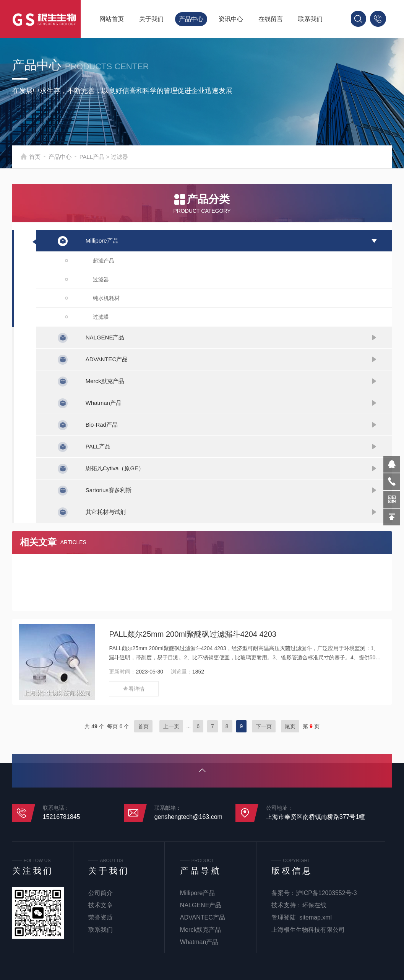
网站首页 (112, 19)
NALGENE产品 (105, 337)
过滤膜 (101, 317)
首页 (44, 157)
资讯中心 (231, 19)
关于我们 (151, 19)
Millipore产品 (102, 241)
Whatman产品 (104, 403)
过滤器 (101, 279)
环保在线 (314, 905)
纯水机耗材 (106, 298)
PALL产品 (101, 157)
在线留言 (271, 19)
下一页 (264, 726)
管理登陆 (284, 917)
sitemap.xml (316, 917)
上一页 (171, 726)
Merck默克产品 (105, 381)
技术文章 (101, 905)
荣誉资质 (101, 917)
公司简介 (101, 893)
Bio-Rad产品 (102, 425)
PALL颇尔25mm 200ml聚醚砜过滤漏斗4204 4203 (193, 634)
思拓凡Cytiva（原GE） (115, 468)
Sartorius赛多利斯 (109, 490)
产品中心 (191, 19)
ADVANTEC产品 (107, 359)
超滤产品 (104, 261)
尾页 (290, 726)
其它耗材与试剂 (106, 512)
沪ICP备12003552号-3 (326, 893)
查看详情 (134, 689)
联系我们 (310, 19)
